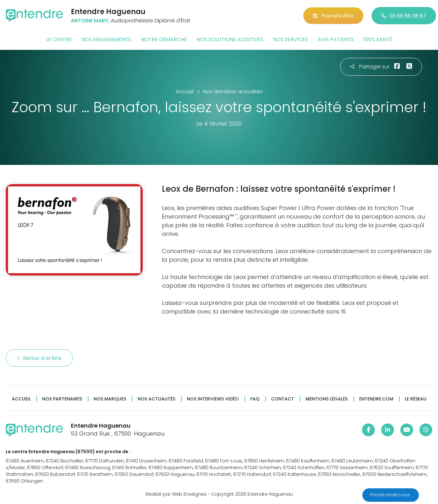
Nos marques (110, 399)
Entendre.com (376, 399)
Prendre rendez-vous (391, 495)
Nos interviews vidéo (213, 399)
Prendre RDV (333, 16)
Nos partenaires (62, 399)
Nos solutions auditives (230, 39)
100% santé (378, 39)
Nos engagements (106, 39)
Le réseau (416, 399)
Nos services (291, 39)
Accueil (21, 399)
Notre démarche (164, 39)
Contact (283, 399)
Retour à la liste (39, 358)
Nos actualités (156, 399)
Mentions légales (327, 399)
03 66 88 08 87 (404, 16)
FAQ (255, 399)
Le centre (59, 39)
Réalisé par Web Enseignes (176, 494)
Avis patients (336, 39)
